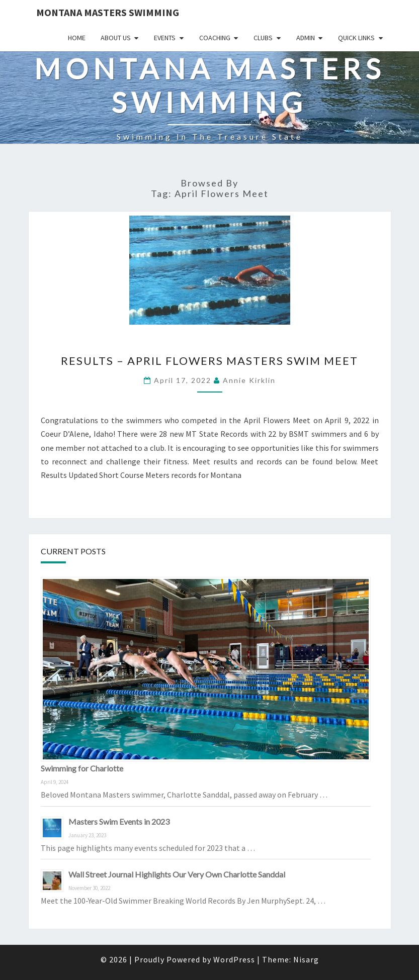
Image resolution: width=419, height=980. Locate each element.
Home (77, 38)
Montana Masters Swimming (108, 12)
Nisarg (306, 959)
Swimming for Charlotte (82, 768)
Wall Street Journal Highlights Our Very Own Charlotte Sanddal (177, 874)
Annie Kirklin (249, 380)
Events (165, 38)
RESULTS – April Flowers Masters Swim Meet (209, 361)
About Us (116, 38)
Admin (306, 38)
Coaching (215, 38)
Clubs (263, 38)
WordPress (234, 959)
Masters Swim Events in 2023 (119, 821)
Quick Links (356, 38)
